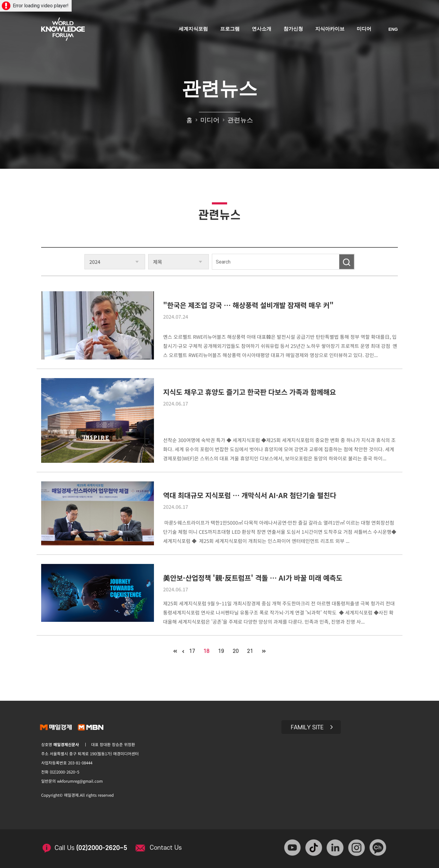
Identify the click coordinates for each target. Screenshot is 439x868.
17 (190, 651)
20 (237, 651)
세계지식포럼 (194, 30)
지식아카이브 (330, 30)
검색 (347, 262)
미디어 (364, 30)
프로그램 (230, 30)
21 (252, 651)
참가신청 (294, 30)
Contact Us (168, 846)
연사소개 (262, 30)
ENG (393, 30)
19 (221, 651)
